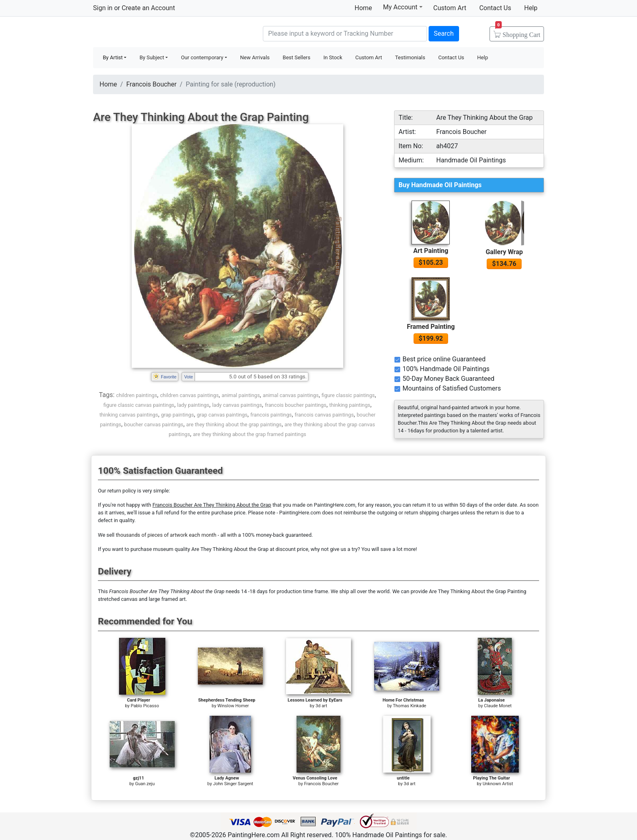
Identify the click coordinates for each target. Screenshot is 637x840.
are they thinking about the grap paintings (234, 424)
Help (531, 8)
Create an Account (148, 8)
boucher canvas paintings (154, 424)
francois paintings (271, 415)
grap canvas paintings (222, 415)
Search (444, 33)
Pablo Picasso (145, 706)
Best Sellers (297, 57)
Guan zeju (145, 784)
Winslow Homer (233, 706)
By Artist (113, 57)
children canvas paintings (189, 395)
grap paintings (177, 415)
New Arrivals (255, 57)
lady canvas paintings (237, 405)
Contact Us (495, 8)
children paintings (137, 395)
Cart (518, 32)
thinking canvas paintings (129, 415)
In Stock (333, 57)
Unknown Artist (498, 784)
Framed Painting (431, 327)
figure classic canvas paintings (139, 405)
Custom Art (450, 8)
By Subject (152, 57)
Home (363, 8)
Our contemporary (202, 57)
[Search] (345, 34)
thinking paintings (350, 405)
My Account (403, 7)
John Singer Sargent (233, 784)
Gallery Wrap (504, 252)
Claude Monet (498, 706)
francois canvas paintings (324, 415)
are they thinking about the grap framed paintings (250, 434)
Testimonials (410, 57)
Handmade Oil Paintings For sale (154, 33)
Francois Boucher (152, 84)
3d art (322, 706)
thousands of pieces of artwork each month (166, 535)
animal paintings (240, 395)
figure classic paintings (348, 395)
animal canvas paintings (291, 395)
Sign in (103, 8)
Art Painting (431, 251)
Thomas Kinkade (409, 706)
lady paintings (193, 405)
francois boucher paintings (296, 405)
